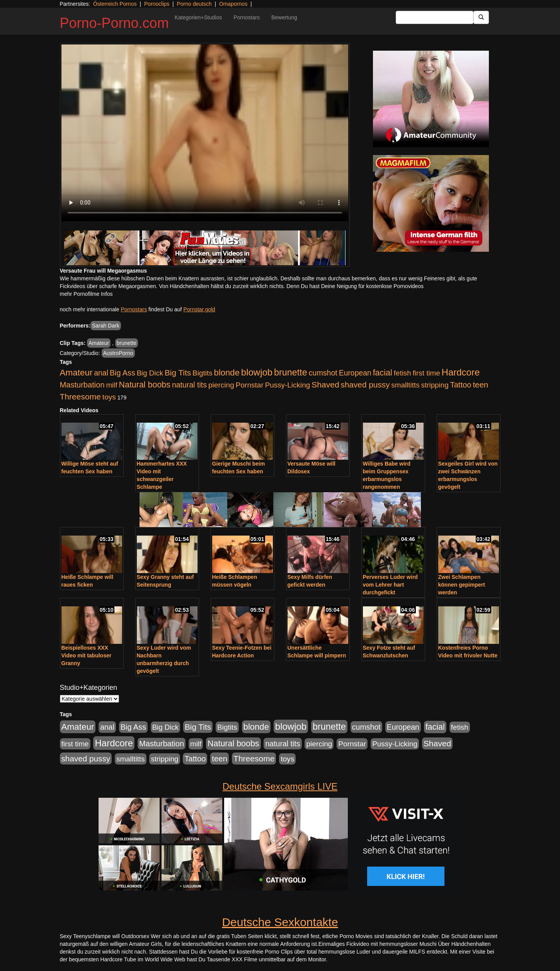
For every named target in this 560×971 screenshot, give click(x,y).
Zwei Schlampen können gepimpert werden (462, 585)
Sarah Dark (106, 326)
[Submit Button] (481, 17)
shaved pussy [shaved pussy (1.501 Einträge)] (365, 385)
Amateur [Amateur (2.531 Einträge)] (76, 373)
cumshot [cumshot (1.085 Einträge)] (323, 373)
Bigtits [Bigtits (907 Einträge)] (203, 373)
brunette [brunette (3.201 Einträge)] (291, 372)
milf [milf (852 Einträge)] (111, 385)
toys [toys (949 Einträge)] (109, 397)
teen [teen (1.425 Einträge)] (480, 385)
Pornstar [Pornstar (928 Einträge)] (250, 385)
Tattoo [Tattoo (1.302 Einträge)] (461, 385)
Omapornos (233, 4)
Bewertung (284, 17)
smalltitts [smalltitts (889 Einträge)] (405, 385)
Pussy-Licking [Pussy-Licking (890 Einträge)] (288, 385)
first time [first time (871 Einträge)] (426, 373)
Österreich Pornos (115, 4)
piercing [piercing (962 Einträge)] (221, 385)
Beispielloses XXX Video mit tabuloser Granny (87, 655)
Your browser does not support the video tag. (205, 133)
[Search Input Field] (435, 17)
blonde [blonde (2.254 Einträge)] (227, 373)
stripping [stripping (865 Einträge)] (435, 385)
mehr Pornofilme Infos (86, 294)
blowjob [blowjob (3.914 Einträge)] (257, 372)
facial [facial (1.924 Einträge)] (383, 373)
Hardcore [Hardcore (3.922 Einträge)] (461, 372)
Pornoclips (157, 4)
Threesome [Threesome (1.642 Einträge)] (80, 397)
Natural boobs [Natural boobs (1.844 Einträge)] (145, 385)
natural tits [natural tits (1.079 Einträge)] (189, 385)
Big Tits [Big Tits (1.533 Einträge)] (178, 373)
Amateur (99, 343)
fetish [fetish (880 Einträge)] (403, 373)
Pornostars (247, 17)
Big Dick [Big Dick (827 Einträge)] (150, 373)
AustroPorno (118, 353)
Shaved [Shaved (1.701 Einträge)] (325, 385)
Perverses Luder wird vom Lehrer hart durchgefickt (390, 585)
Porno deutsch (194, 4)
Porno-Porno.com (114, 23)
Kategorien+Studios (198, 17)
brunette (127, 343)
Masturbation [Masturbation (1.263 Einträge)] (82, 385)
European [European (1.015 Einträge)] (355, 373)
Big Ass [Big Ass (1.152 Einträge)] (123, 373)
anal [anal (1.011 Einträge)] (101, 373)
